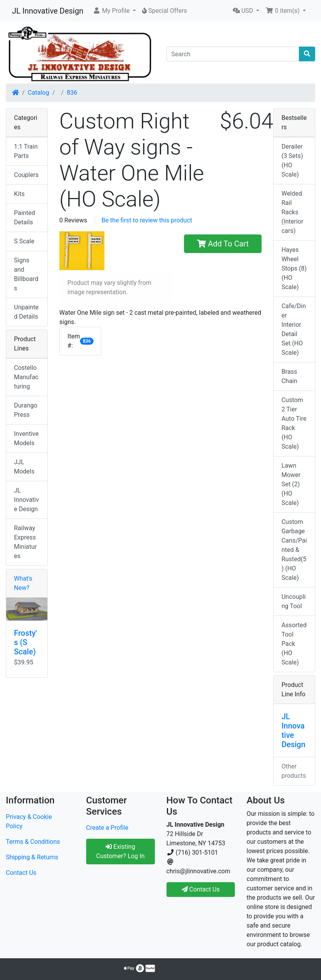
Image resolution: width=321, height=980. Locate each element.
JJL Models (24, 467)
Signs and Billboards (26, 274)
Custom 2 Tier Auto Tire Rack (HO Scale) (294, 423)
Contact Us (21, 873)
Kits (19, 194)
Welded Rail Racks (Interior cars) (292, 212)
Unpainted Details (26, 312)
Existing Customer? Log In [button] (121, 851)
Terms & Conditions (33, 842)
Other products (294, 771)
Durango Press (26, 410)
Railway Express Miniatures (25, 542)
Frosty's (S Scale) (25, 642)
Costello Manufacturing (26, 377)
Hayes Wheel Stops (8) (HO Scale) (294, 268)
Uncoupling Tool (293, 601)
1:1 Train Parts (26, 151)
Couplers (26, 175)
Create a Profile (107, 828)
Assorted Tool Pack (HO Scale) (294, 644)
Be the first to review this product (147, 220)
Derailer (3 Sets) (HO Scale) (292, 160)
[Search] (233, 54)
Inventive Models (26, 438)
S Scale (24, 241)
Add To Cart (223, 244)
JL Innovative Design (48, 11)
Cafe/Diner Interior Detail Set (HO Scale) (294, 329)
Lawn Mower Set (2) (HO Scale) (291, 484)
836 (72, 93)
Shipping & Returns (32, 857)
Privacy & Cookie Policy (29, 821)
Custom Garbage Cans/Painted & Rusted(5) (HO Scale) (294, 550)
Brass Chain (289, 376)
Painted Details (24, 218)
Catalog (39, 93)
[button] (114, 11)
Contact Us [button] (201, 889)
